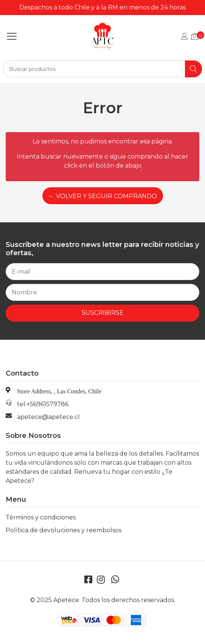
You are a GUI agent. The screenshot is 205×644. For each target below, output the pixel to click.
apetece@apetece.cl (48, 417)
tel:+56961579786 (43, 404)
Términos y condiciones (41, 517)
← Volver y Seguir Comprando (103, 196)
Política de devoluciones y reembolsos (64, 530)
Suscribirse (103, 313)
